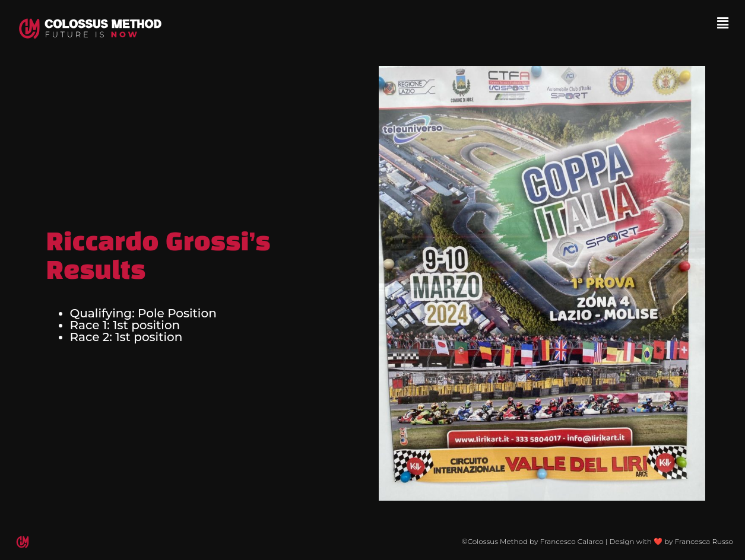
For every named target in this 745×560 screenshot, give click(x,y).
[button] (723, 23)
